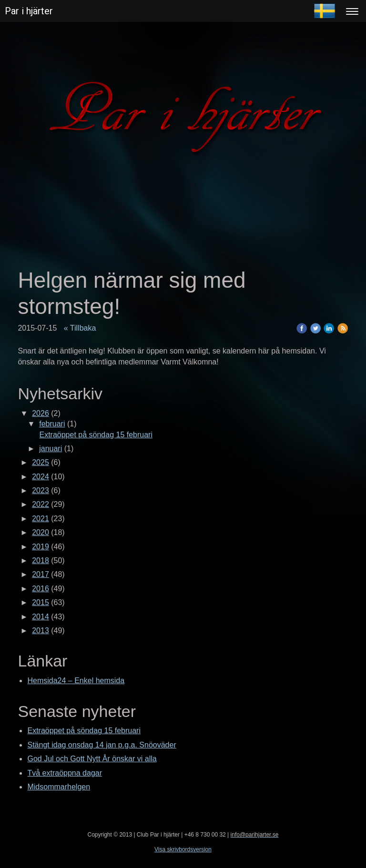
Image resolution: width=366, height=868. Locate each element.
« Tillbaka (80, 328)
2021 (41, 519)
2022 (41, 504)
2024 (41, 477)
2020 (41, 532)
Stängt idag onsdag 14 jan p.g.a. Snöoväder (102, 745)
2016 (41, 589)
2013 (41, 631)
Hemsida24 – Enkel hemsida (76, 681)
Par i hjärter (29, 11)
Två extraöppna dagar (65, 773)
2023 (41, 490)
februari (52, 424)
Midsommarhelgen (59, 787)
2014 (41, 617)
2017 (41, 574)
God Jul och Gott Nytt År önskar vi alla (92, 759)
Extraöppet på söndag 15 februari (96, 435)
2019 (41, 547)
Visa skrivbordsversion (183, 849)
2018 (41, 560)
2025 (41, 462)
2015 (41, 602)
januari (51, 449)
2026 (41, 413)
